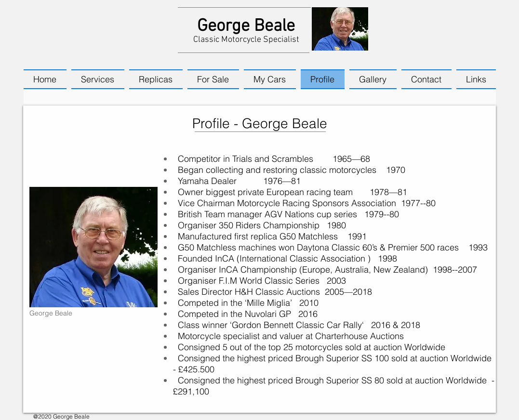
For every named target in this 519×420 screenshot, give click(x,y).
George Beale (246, 26)
